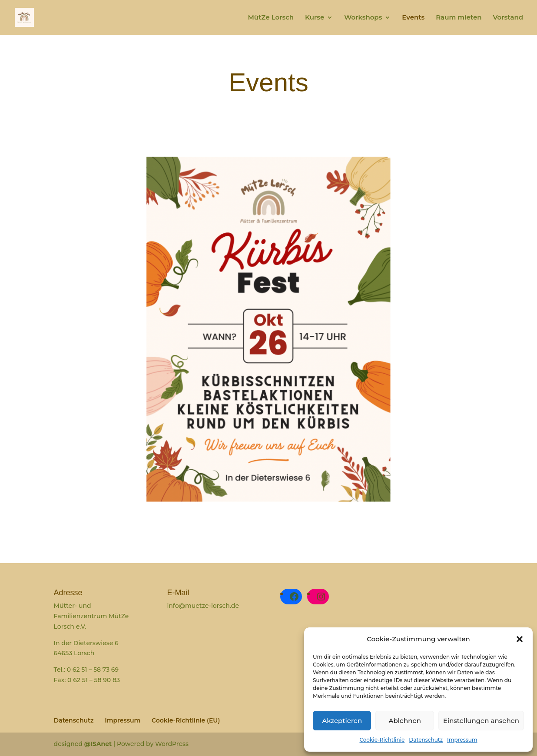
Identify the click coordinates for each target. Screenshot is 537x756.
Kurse (315, 18)
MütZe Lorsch (271, 18)
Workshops (363, 18)
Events (413, 18)
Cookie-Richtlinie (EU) (186, 720)
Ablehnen (404, 721)
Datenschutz (426, 740)
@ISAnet (99, 744)
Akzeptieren (342, 721)
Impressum (462, 740)
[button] (520, 639)
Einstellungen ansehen (481, 721)
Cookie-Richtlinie (382, 740)
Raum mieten (459, 18)
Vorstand (508, 18)
